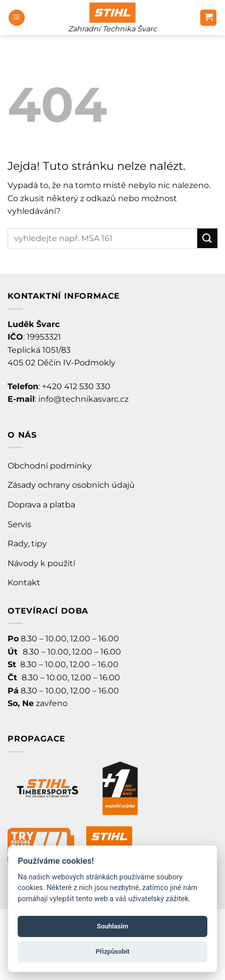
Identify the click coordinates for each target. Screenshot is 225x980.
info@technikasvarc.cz (83, 399)
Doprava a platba (41, 505)
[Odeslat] (207, 238)
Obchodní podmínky (50, 466)
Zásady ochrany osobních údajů (71, 485)
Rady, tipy (27, 544)
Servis (19, 524)
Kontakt (24, 582)
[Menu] (17, 18)
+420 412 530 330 (76, 386)
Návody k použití (41, 563)
